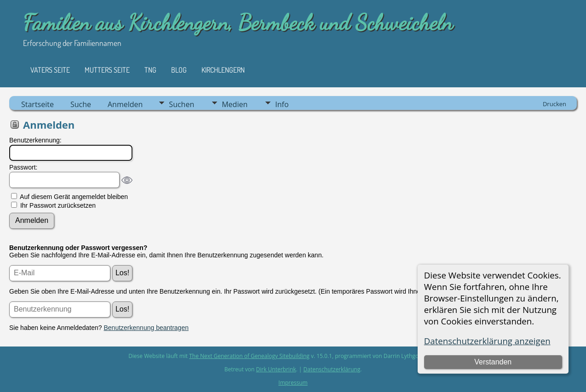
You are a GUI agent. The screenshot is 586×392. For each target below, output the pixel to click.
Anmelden (125, 104)
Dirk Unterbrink (276, 369)
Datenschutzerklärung (332, 369)
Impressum (293, 383)
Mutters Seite (107, 70)
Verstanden (493, 362)
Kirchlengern (223, 70)
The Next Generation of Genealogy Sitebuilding (249, 356)
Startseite (37, 104)
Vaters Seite (50, 70)
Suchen (181, 104)
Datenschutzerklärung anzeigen (487, 341)
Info (282, 104)
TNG (150, 70)
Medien (235, 104)
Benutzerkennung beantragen (146, 328)
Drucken (554, 104)
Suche (81, 104)
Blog (179, 70)
